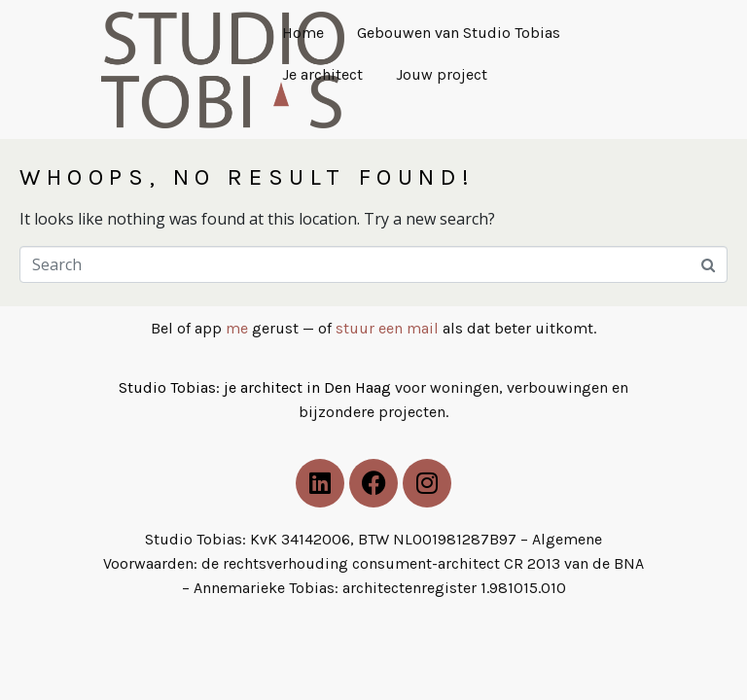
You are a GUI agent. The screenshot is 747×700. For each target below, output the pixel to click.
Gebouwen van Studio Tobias (459, 33)
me (237, 328)
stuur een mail (387, 328)
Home (303, 33)
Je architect (322, 74)
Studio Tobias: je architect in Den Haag (257, 387)
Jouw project (442, 74)
